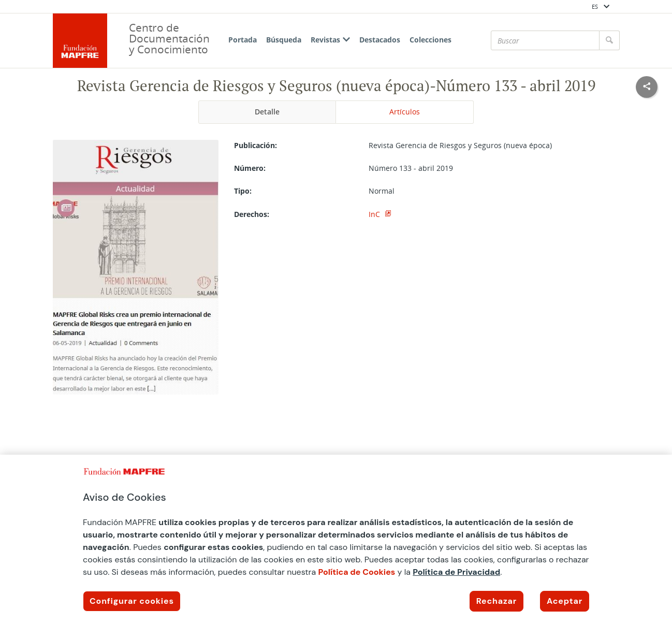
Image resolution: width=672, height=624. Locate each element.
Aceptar (565, 601)
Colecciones (430, 40)
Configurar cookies (132, 601)
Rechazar (496, 601)
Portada (243, 40)
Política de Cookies (356, 572)
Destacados (380, 40)
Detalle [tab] (267, 112)
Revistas (330, 40)
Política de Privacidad (456, 572)
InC (375, 214)
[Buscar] (545, 40)
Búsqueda (284, 40)
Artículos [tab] (405, 112)
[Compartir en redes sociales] (647, 87)
